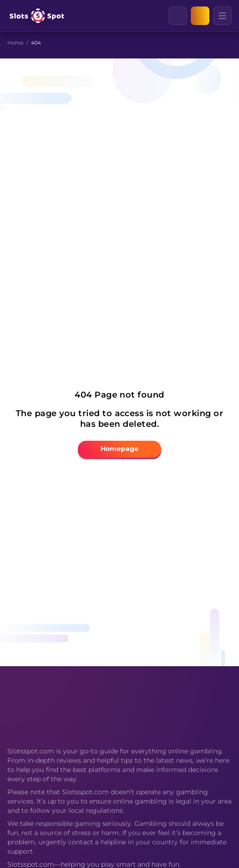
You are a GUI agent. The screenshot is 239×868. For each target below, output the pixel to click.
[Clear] (187, 16)
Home (16, 43)
